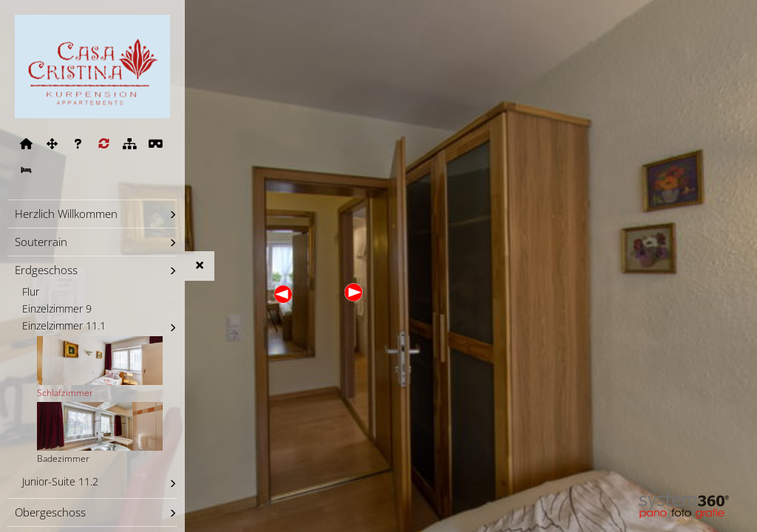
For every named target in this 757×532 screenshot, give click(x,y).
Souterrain (41, 242)
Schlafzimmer (100, 368)
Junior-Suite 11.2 (60, 482)
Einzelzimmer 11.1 (64, 326)
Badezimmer (100, 433)
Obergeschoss (50, 512)
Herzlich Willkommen (66, 214)
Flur (31, 292)
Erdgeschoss (46, 270)
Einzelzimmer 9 (57, 309)
